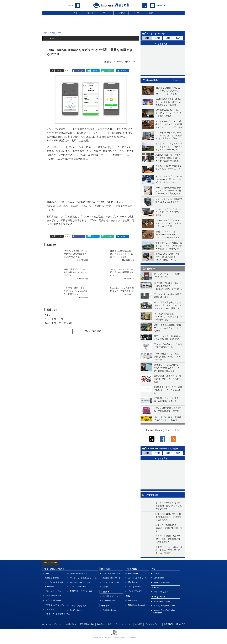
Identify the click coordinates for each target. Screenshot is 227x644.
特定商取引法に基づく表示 (175, 624)
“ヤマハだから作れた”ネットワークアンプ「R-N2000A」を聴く (168, 212)
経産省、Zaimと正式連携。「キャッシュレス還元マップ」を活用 (121, 254)
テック (76, 13)
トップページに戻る (91, 331)
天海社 (157, 573)
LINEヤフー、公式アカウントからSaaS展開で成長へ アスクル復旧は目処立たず (168, 368)
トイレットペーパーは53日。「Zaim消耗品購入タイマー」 (122, 272)
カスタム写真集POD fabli (164, 606)
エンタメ (121, 13)
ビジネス (91, 13)
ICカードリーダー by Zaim (58, 323)
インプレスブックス (78, 606)
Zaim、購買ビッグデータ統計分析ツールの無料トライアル (75, 272)
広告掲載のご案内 (87, 624)
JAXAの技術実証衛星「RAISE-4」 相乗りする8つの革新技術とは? (168, 317)
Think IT (48, 573)
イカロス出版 (131, 569)
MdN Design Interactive (137, 605)
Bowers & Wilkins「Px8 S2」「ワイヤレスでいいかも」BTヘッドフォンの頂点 (169, 91)
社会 (151, 13)
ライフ (106, 13)
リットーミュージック (111, 573)
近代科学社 (105, 606)
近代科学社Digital (109, 610)
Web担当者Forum (52, 578)
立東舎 (105, 587)
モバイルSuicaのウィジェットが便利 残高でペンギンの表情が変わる (169, 506)
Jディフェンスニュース (137, 578)
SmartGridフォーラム (79, 573)
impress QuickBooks (162, 582)
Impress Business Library (80, 582)
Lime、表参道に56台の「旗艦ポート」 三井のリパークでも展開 (168, 328)
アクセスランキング (156, 34)
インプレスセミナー (78, 587)
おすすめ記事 (153, 495)
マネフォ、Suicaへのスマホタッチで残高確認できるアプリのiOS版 (76, 254)
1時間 (147, 38)
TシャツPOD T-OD (111, 582)
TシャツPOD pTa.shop (163, 601)
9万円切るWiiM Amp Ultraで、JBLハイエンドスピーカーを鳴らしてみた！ (169, 113)
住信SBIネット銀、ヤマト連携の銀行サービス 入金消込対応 (168, 390)
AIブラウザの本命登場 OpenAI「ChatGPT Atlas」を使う (169, 528)
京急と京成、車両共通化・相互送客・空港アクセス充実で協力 (167, 379)
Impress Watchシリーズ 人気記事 (162, 448)
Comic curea (159, 578)
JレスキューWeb (135, 587)
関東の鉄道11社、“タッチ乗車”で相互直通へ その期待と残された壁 (168, 517)
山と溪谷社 (105, 592)
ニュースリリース (54, 319)
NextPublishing (76, 610)
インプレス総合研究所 (54, 582)
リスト (67, 71)
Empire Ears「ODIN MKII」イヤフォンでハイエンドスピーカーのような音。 (169, 223)
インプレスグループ (153, 624)
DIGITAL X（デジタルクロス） (82, 591)
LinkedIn (124, 71)
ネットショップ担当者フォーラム (83, 578)
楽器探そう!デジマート (112, 578)
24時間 (157, 38)
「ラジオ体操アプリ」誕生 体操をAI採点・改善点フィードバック (167, 357)
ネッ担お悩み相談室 (53, 596)
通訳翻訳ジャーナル (136, 582)
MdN (128, 596)
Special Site (152, 80)
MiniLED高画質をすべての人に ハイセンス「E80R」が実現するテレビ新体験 (169, 102)
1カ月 (178, 38)
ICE (153, 569)
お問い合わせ (72, 624)
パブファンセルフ (161, 592)
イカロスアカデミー (136, 591)
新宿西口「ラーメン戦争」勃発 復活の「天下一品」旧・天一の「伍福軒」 (169, 550)
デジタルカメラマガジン (55, 605)
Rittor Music (105, 569)
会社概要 (138, 624)
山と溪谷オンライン (110, 596)
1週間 (168, 38)
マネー (136, 13)
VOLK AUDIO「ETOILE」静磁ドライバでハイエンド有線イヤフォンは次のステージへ (169, 124)
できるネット (51, 609)
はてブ (95, 71)
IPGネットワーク (159, 597)
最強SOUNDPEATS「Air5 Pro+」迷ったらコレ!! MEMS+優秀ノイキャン (167, 257)
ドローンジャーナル (53, 591)
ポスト (59, 71)
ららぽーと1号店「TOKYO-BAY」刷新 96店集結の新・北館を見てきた (169, 539)
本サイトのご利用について (53, 624)
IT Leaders (49, 587)
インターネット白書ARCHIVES (58, 614)
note (110, 71)
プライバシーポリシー (123, 624)
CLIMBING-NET (109, 601)
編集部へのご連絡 (104, 624)
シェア (80, 71)
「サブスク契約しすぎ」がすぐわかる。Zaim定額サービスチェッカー (75, 291)
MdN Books (133, 601)
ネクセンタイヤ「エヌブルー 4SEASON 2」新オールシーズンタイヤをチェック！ (169, 179)
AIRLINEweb (133, 573)
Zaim (47, 315)
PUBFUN (155, 587)
